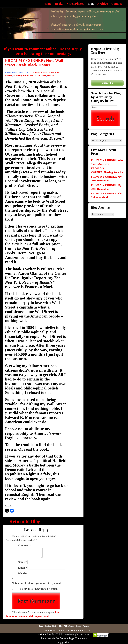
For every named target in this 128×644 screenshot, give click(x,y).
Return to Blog (25, 521)
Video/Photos (75, 4)
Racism (51, 76)
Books (59, 4)
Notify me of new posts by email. (39, 589)
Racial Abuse (40, 76)
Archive (103, 4)
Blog (91, 4)
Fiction (55, 626)
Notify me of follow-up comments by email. (37, 583)
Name (22, 562)
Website (23, 573)
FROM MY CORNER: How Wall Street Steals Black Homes (34, 63)
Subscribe (107, 83)
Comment (25, 545)
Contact (117, 4)
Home (47, 4)
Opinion (48, 626)
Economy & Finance (23, 76)
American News (40, 73)
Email (22, 568)
